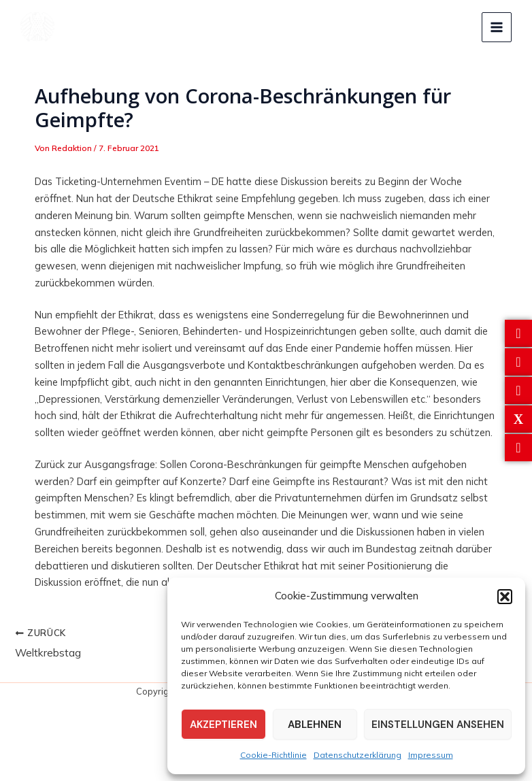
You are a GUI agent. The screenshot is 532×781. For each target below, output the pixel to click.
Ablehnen (315, 725)
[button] (505, 597)
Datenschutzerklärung (358, 755)
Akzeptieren (223, 725)
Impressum (431, 755)
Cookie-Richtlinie (273, 755)
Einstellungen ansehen (438, 725)
